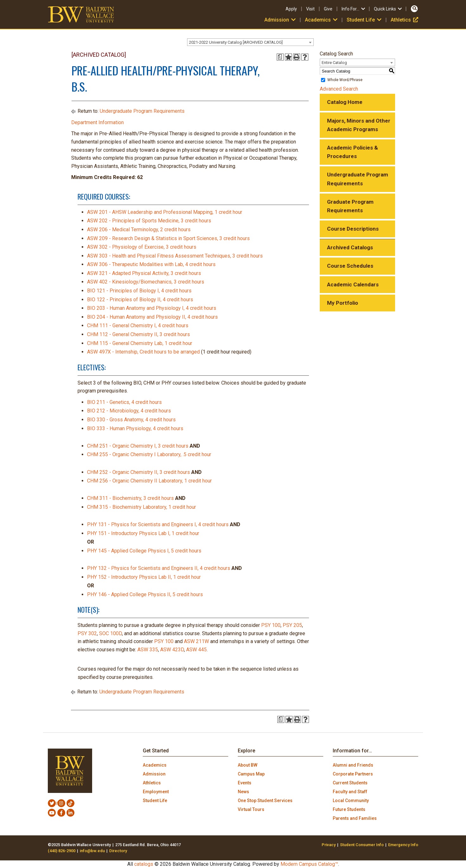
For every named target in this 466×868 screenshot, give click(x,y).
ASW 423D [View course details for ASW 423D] (172, 650)
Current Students (350, 783)
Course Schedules (350, 266)
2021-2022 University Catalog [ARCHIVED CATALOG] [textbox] (236, 42)
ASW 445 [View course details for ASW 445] (196, 650)
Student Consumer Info (362, 845)
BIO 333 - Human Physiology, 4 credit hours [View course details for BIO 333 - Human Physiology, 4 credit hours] (135, 428)
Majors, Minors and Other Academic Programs (359, 125)
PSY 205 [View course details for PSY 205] (292, 625)
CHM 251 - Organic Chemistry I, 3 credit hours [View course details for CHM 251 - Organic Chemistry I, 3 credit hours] (138, 446)
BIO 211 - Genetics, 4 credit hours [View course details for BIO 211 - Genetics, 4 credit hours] (124, 402)
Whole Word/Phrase (345, 80)
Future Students (349, 809)
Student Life (365, 20)
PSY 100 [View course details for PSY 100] (271, 625)
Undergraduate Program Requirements (142, 111)
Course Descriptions (353, 229)
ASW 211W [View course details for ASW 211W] (196, 641)
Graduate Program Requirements (350, 206)
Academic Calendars (353, 284)
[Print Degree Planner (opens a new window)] (280, 57)
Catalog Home (345, 102)
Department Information (98, 122)
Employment (156, 792)
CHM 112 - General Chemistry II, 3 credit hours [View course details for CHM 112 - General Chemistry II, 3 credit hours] (139, 334)
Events (245, 783)
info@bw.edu (92, 851)
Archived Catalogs (350, 247)
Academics (322, 20)
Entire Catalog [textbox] (334, 63)
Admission (281, 20)
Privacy (329, 845)
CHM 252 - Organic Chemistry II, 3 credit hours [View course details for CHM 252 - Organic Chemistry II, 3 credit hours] (139, 472)
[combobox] (250, 42)
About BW (248, 765)
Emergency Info (403, 845)
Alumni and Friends (353, 765)
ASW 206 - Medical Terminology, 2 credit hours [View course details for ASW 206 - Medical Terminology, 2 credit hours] (139, 230)
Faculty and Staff (350, 792)
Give (328, 9)
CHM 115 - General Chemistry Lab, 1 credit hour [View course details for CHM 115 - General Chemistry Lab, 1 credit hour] (140, 343)
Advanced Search (339, 89)
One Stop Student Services (265, 801)
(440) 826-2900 (62, 851)
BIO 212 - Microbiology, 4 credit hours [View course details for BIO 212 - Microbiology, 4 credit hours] (129, 411)
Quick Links (388, 9)
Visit (310, 9)
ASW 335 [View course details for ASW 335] (148, 650)
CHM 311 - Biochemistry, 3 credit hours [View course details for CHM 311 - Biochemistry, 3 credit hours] (130, 498)
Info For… (354, 9)
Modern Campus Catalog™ (309, 864)
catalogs (144, 864)
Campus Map (251, 774)
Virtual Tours (251, 809)
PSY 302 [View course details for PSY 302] (87, 633)
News (243, 792)
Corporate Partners (353, 774)
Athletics (404, 20)
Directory (118, 851)
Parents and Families (355, 818)
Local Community (351, 801)
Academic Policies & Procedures (353, 152)
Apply (291, 9)
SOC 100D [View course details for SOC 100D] (110, 633)
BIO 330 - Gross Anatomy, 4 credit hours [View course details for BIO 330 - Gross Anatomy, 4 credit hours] (131, 420)
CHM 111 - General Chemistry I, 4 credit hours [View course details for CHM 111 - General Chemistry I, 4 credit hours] (138, 325)
